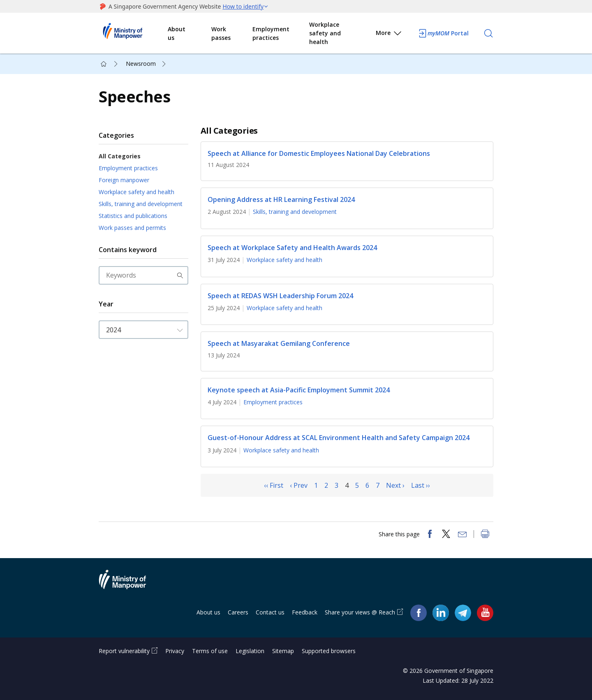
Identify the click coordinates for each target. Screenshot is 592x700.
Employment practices (271, 33)
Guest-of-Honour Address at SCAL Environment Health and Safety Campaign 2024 (339, 438)
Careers (238, 612)
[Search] (488, 33)
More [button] (389, 34)
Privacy (175, 651)
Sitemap (283, 651)
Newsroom (141, 64)
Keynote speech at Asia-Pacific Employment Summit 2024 (299, 390)
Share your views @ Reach (360, 612)
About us (177, 33)
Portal (443, 33)
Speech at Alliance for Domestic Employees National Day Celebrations (319, 153)
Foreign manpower (124, 180)
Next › (395, 485)
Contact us (270, 612)
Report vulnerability (124, 651)
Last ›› (421, 485)
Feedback (305, 612)
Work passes (221, 33)
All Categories (120, 156)
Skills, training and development (141, 204)
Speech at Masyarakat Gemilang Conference (279, 344)
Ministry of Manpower (129, 584)
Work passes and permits (132, 228)
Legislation (250, 651)
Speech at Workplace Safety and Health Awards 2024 (292, 248)
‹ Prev (299, 485)
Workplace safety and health (325, 33)
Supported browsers (329, 651)
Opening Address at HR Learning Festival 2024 (281, 199)
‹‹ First (274, 485)
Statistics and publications (133, 216)
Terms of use (210, 651)
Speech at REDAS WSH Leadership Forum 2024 (280, 296)
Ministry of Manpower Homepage (133, 33)
